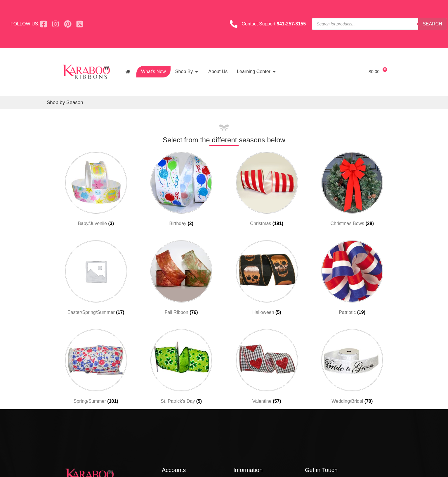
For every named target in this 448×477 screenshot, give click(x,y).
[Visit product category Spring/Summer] (96, 368)
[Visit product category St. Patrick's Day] (182, 368)
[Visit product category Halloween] (267, 279)
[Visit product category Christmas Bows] (352, 190)
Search (432, 24)
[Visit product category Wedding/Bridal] (352, 368)
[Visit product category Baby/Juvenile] (96, 190)
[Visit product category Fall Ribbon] (182, 279)
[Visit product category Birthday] (182, 190)
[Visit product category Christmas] (267, 190)
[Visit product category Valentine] (267, 368)
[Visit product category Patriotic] (352, 279)
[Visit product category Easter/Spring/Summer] (96, 279)
